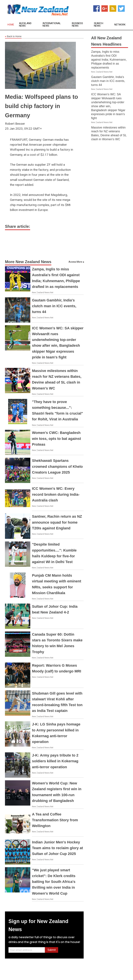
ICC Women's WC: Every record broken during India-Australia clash (56, 494)
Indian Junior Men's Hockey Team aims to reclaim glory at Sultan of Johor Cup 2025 (57, 848)
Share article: (18, 226)
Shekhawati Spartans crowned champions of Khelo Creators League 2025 (57, 466)
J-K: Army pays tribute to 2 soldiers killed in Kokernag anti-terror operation (55, 761)
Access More (75, 262)
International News (52, 25)
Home (11, 25)
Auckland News (25, 25)
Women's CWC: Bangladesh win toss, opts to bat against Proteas (56, 438)
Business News (77, 25)
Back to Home (13, 37)
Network (120, 25)
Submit (52, 950)
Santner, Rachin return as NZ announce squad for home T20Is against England (57, 522)
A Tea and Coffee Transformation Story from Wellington (55, 820)
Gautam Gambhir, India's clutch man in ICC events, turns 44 (54, 306)
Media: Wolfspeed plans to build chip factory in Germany (41, 106)
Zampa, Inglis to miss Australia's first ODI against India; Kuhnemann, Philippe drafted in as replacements (109, 60)
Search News (99, 25)
